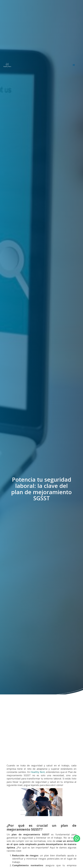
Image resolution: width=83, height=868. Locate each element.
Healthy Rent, (38, 772)
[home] (7, 65)
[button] (74, 65)
